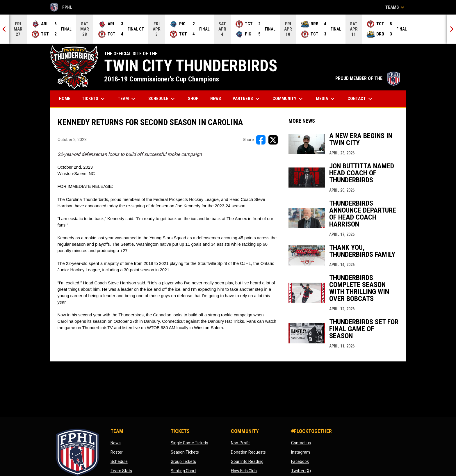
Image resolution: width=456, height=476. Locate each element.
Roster (117, 452)
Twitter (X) (301, 471)
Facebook (300, 461)
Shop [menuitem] (195, 98)
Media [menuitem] (326, 99)
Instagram (301, 452)
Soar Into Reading (247, 461)
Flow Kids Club (244, 471)
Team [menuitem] (127, 99)
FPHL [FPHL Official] (61, 7)
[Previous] (5, 29)
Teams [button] (396, 7)
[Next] (451, 29)
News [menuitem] (216, 99)
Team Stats (121, 471)
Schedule (119, 461)
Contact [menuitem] (361, 99)
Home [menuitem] (65, 99)
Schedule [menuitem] (162, 99)
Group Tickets (183, 461)
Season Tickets (185, 452)
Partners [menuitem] (247, 99)
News (116, 443)
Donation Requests (248, 452)
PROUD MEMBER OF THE (368, 78)
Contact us (301, 443)
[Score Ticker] (228, 29)
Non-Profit (240, 443)
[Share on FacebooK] (261, 140)
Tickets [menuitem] (94, 99)
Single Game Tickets (189, 443)
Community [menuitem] (288, 99)
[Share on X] (273, 140)
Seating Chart (183, 471)
